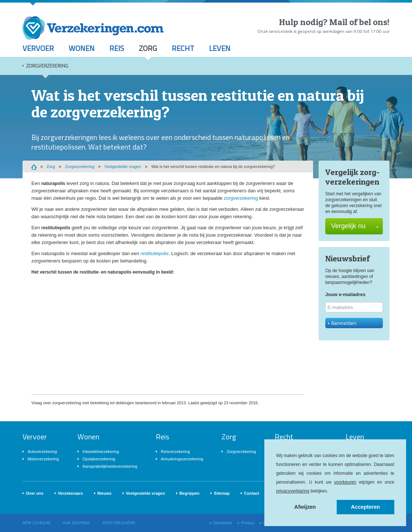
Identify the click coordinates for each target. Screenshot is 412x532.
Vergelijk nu (355, 226)
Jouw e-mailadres (345, 294)
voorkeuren (345, 482)
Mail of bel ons (358, 22)
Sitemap (222, 493)
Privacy (248, 523)
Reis (117, 48)
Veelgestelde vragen (123, 167)
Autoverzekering (42, 452)
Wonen (82, 48)
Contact (252, 493)
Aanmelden (342, 323)
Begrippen (189, 493)
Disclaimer (223, 523)
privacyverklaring (293, 491)
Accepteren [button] (365, 507)
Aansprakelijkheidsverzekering (110, 466)
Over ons (35, 493)
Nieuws (105, 493)
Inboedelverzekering (101, 452)
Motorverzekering (43, 459)
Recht (183, 48)
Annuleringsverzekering (182, 459)
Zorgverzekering (47, 66)
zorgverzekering (241, 198)
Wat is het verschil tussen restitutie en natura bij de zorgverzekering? (213, 167)
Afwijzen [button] (305, 507)
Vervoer (38, 48)
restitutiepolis (155, 253)
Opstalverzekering (99, 459)
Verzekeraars (71, 493)
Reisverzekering (175, 452)
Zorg (148, 48)
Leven (220, 48)
